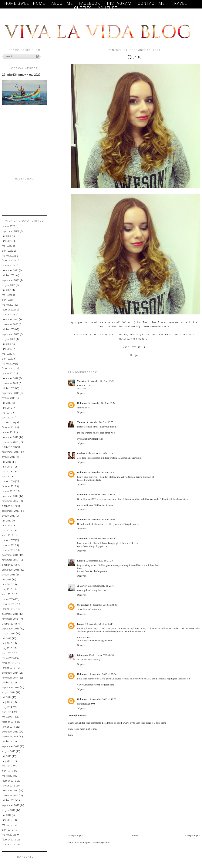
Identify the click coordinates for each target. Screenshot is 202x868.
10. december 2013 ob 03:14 (99, 624)
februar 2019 (9, 427)
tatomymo (82, 655)
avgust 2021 (9, 285)
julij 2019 (7, 403)
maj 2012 (7, 825)
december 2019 (10, 378)
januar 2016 (8, 609)
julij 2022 (7, 236)
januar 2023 (8, 226)
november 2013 (10, 737)
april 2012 (7, 830)
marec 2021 (8, 305)
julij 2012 (7, 815)
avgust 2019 (9, 398)
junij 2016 (7, 584)
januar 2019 (8, 432)
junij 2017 (7, 526)
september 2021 (11, 280)
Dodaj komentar (78, 715)
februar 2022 (9, 261)
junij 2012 (7, 820)
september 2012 (11, 805)
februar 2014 (9, 722)
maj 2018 (7, 472)
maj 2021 (7, 295)
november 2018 (10, 442)
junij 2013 (7, 761)
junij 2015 (7, 643)
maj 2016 (7, 589)
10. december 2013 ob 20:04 (102, 674)
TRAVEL (179, 3)
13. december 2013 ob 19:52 (102, 699)
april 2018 (7, 476)
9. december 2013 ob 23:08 (104, 605)
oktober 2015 (9, 624)
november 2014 (10, 678)
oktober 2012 (9, 800)
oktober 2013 (9, 741)
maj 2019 (7, 413)
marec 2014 (8, 717)
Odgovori (82, 393)
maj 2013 (7, 766)
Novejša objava (76, 835)
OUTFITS (83, 8)
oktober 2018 (9, 447)
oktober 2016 (9, 565)
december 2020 (10, 319)
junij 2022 (7, 241)
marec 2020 (8, 364)
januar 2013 (8, 786)
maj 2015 (7, 648)
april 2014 (7, 712)
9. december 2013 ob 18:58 (102, 519)
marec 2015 (8, 658)
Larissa (81, 561)
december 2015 (10, 614)
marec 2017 (8, 540)
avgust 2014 (9, 692)
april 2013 (7, 771)
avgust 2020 (9, 339)
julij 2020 (7, 344)
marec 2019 (8, 422)
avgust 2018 (9, 457)
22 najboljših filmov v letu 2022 (21, 75)
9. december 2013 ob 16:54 (102, 403)
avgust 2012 (9, 810)
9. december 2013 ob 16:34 (101, 381)
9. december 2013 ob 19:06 (102, 539)
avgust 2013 (9, 751)
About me (62, 3)
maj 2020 (7, 354)
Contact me (152, 3)
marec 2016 (8, 599)
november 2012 (10, 795)
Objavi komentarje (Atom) (96, 842)
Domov (134, 835)
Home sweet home (25, 3)
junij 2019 (7, 408)
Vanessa (81, 422)
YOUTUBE (108, 8)
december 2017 (10, 496)
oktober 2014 (9, 683)
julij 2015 (7, 638)
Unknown (82, 403)
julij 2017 (7, 521)
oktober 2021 (9, 275)
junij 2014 (7, 702)
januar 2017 (8, 550)
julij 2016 (7, 580)
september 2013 (11, 746)
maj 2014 (7, 707)
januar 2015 (8, 668)
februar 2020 (9, 369)
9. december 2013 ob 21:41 (101, 586)
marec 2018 (8, 481)
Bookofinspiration (99, 571)
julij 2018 (7, 462)
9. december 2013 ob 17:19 (99, 453)
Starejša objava (193, 835)
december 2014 (10, 673)
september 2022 (11, 231)
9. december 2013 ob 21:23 (99, 561)
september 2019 (11, 393)
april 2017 (7, 535)
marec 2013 (8, 776)
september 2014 (11, 687)
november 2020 (10, 324)
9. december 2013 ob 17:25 (102, 472)
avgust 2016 (9, 575)
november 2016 (10, 560)
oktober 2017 (9, 506)
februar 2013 (9, 781)
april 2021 (7, 300)
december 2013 (10, 732)
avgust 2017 (9, 516)
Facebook (90, 3)
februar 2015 (9, 663)
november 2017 (10, 501)
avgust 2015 (9, 633)
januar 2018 (8, 491)
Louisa (81, 624)
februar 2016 (9, 604)
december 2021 (10, 270)
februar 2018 (9, 486)
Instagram (119, 3)
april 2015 (7, 653)
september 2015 (11, 629)
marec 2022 (8, 256)
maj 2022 (7, 246)
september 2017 (11, 511)
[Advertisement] (112, 825)
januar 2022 (8, 265)
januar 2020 (8, 373)
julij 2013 (7, 756)
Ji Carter (82, 586)
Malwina (82, 381)
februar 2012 (9, 840)
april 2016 (7, 594)
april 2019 (7, 418)
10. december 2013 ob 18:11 (103, 655)
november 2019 (10, 383)
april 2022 (7, 251)
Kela (99, 480)
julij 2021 (7, 290)
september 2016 (11, 570)
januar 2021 (8, 315)
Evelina (81, 453)
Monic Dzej (83, 605)
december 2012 (10, 791)
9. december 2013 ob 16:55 (100, 422)
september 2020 (11, 334)
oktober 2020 (9, 329)
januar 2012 (8, 845)
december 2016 (10, 555)
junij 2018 (7, 467)
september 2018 (11, 452)
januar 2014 (8, 727)
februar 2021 (9, 310)
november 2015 (10, 619)
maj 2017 (7, 530)
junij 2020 (7, 349)
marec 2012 (8, 835)
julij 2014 (7, 697)
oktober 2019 (9, 388)
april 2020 (7, 359)
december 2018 (10, 437)
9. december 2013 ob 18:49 (102, 494)
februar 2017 (9, 545)
